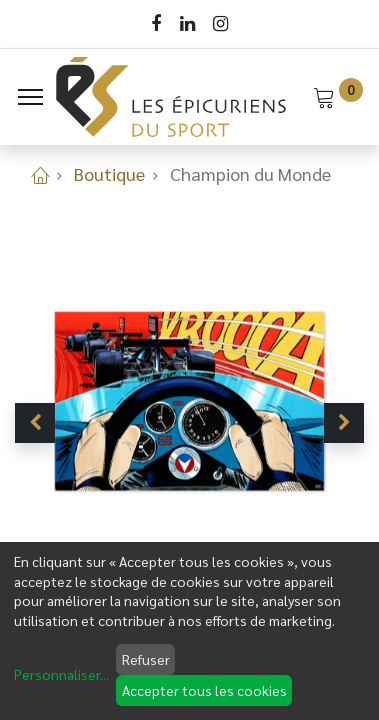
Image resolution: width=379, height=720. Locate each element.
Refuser (146, 659)
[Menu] (30, 97)
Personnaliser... (61, 674)
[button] (35, 423)
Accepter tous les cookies (204, 690)
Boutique (109, 173)
